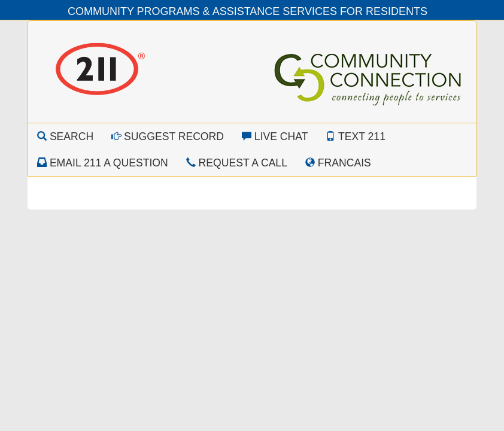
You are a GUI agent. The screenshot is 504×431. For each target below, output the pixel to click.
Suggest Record (168, 136)
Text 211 (355, 136)
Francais (338, 163)
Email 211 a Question (103, 163)
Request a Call (237, 163)
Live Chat (275, 136)
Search (65, 136)
